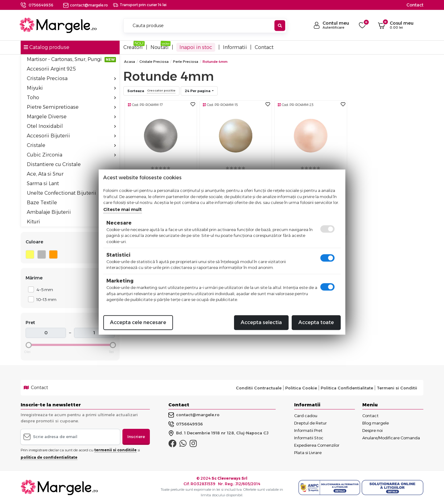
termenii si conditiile (115, 450)
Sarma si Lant (71, 183)
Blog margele (376, 423)
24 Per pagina (198, 91)
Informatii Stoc (309, 438)
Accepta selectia (261, 322)
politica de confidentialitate (49, 457)
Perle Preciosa (186, 62)
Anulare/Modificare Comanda (391, 438)
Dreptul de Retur (310, 423)
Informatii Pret (308, 430)
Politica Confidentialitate (347, 388)
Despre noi (372, 430)
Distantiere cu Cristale (54, 164)
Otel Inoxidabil (71, 126)
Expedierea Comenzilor (317, 445)
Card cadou (306, 416)
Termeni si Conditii (397, 388)
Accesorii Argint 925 (51, 69)
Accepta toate (316, 322)
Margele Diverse (71, 117)
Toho (71, 98)
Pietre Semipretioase (71, 107)
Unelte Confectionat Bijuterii (62, 193)
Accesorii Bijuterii (71, 136)
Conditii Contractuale (259, 388)
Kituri (33, 222)
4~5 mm (43, 289)
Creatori (133, 47)
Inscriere (136, 437)
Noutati (160, 47)
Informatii (235, 47)
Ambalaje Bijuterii (71, 212)
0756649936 (41, 5)
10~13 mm (45, 299)
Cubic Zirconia (71, 155)
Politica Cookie (301, 388)
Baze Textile (42, 203)
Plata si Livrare (308, 453)
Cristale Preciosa (71, 78)
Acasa (129, 62)
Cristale (71, 145)
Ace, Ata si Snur (71, 174)
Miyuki (71, 88)
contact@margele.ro (86, 5)
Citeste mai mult (123, 209)
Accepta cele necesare (138, 322)
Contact (415, 5)
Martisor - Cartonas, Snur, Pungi (71, 59)
